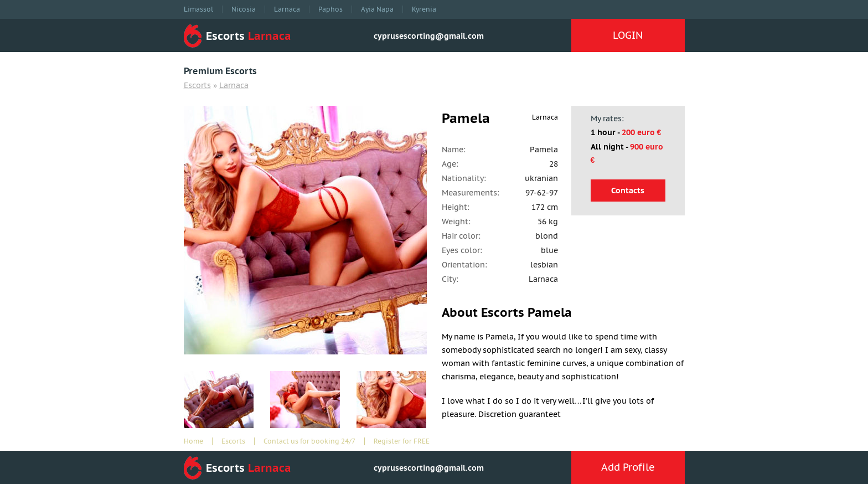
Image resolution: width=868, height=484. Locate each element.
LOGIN (628, 35)
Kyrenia (424, 9)
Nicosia (244, 9)
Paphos (330, 9)
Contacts (628, 190)
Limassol (198, 9)
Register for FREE (402, 441)
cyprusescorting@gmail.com (429, 36)
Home (193, 441)
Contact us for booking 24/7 (309, 441)
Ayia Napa (377, 9)
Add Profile (628, 467)
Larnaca (287, 9)
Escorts (197, 85)
